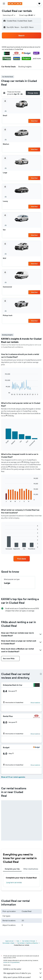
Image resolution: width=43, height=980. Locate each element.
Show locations (35, 703)
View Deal (34, 121)
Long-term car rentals (14, 882)
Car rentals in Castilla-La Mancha (28, 943)
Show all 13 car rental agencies (13, 777)
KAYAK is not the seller (23, 969)
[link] (22, 559)
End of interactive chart (4, 394)
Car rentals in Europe (29, 941)
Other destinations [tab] (31, 869)
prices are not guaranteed (11, 962)
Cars (18, 941)
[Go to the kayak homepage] (15, 4)
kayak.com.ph (9, 941)
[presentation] (41, 674)
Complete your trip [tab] (12, 869)
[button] (4, 4)
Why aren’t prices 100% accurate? (23, 977)
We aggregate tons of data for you (23, 973)
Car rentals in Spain (9, 943)
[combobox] (9, 15)
